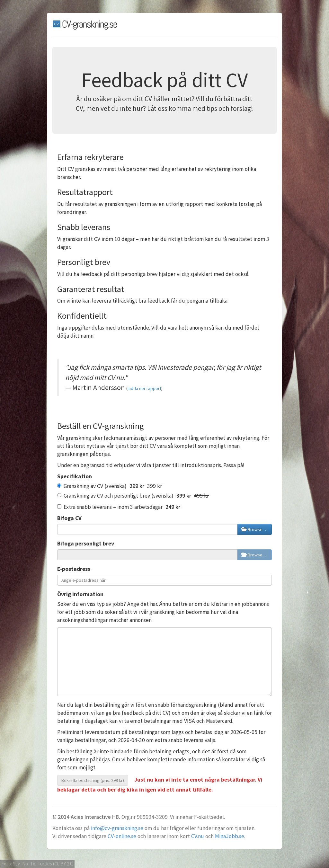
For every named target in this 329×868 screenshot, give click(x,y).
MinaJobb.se (230, 836)
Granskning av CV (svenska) (110, 486)
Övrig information (80, 594)
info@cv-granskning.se (117, 828)
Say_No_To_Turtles (32, 864)
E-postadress (74, 569)
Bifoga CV (69, 518)
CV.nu (198, 836)
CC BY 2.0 (63, 864)
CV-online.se (122, 836)
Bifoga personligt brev (86, 544)
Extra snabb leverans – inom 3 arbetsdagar (119, 507)
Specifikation (75, 476)
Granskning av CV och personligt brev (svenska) (133, 496)
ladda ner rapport (144, 388)
